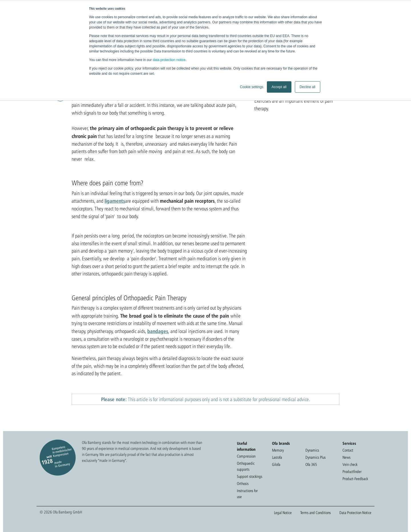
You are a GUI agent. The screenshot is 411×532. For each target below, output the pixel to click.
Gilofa (276, 464)
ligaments (115, 201)
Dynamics (312, 450)
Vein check (350, 464)
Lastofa (277, 457)
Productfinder (352, 472)
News (346, 457)
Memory (278, 450)
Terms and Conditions (316, 513)
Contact (348, 450)
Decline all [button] (308, 87)
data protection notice (169, 60)
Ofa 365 (311, 464)
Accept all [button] (279, 87)
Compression (246, 456)
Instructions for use (247, 494)
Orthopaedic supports (246, 466)
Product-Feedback (355, 479)
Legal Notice (283, 513)
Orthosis (243, 484)
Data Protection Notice (355, 513)
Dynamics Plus (316, 457)
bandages (158, 331)
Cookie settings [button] (252, 87)
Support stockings (250, 476)
